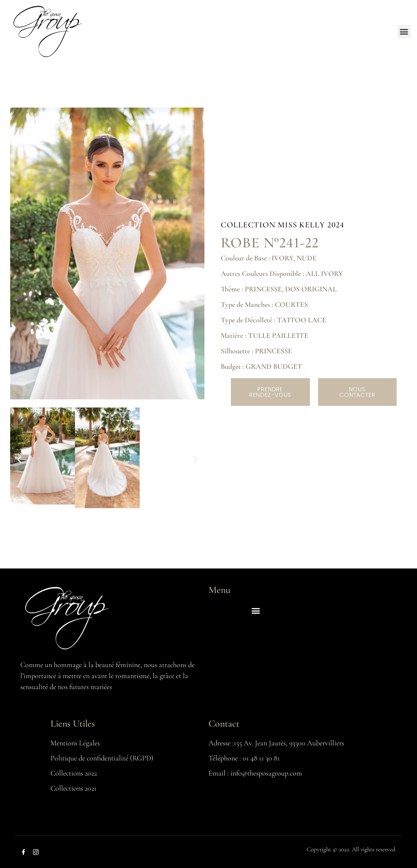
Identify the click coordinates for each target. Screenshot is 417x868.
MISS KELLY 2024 (311, 225)
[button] (404, 32)
